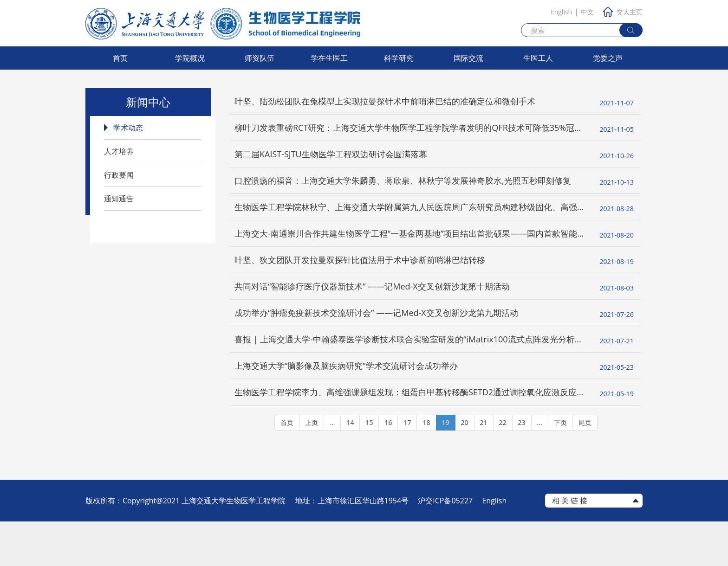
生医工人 (538, 58)
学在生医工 (329, 58)
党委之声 (608, 58)
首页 (120, 58)
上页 (312, 467)
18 (426, 467)
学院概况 (190, 58)
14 (350, 467)
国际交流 (468, 58)
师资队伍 (260, 58)
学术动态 (128, 128)
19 (446, 467)
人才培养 (119, 151)
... (332, 467)
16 (388, 467)
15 (369, 467)
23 (522, 467)
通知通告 (119, 199)
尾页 (585, 467)
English (561, 12)
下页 (560, 467)
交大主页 (623, 12)
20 (465, 467)
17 (407, 467)
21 (484, 467)
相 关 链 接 (570, 545)
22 (503, 467)
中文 (587, 12)
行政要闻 (119, 175)
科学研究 (399, 58)
